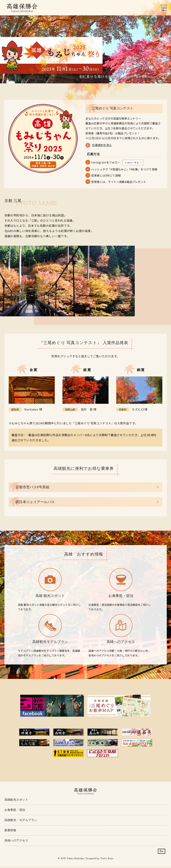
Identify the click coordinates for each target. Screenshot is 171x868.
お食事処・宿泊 (15, 811)
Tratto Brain (107, 860)
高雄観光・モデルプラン (21, 821)
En (162, 853)
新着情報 (10, 832)
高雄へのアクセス (16, 842)
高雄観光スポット (16, 801)
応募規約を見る (102, 145)
